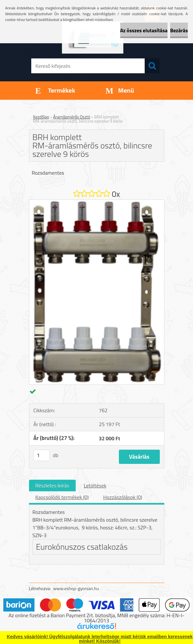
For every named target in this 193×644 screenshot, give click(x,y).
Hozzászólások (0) (123, 497)
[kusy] (42, 455)
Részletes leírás (52, 486)
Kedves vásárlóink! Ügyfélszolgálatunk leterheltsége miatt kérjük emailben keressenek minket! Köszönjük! (100, 639)
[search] (152, 66)
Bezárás (179, 30)
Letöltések (95, 486)
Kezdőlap (41, 117)
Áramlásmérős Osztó (72, 117)
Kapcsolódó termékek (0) (62, 497)
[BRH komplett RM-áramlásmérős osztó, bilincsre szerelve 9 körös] (97, 202)
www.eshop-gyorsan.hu (76, 588)
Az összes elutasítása (144, 30)
